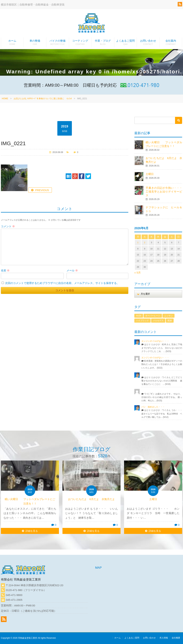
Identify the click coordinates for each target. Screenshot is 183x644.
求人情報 (164, 638)
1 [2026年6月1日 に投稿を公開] (138, 242)
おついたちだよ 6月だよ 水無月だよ (93, 499)
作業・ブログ (103, 43)
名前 (5, 270)
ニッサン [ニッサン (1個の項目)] (168, 316)
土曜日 (150, 174)
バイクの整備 (58, 43)
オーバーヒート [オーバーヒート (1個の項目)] (153, 316)
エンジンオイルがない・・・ (155, 341)
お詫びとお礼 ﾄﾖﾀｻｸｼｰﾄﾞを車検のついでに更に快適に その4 (43, 99)
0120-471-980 (14, 590)
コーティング (80, 43)
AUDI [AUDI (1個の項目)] (139, 316)
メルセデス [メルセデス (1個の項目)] (158, 320)
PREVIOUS (42, 190)
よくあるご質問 (126, 43)
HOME (5, 99)
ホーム (12, 43)
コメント (8, 226)
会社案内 (171, 43)
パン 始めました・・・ (153, 407)
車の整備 (35, 43)
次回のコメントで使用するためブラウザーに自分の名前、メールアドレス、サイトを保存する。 (62, 283)
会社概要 (176, 638)
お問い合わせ (148, 43)
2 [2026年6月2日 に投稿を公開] (145, 242)
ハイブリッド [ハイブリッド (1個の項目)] (142, 320)
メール (72, 270)
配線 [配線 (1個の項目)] (170, 320)
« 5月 (138, 273)
